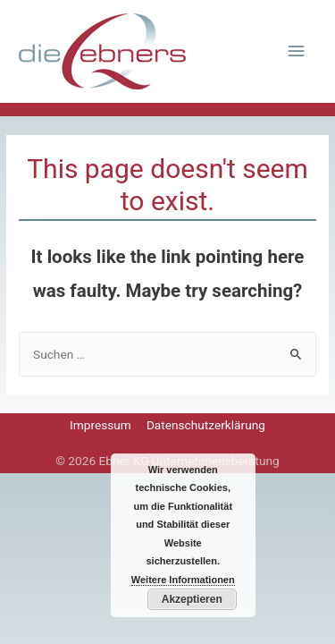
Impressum (100, 425)
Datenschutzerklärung (206, 425)
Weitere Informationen (183, 580)
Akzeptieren (192, 599)
